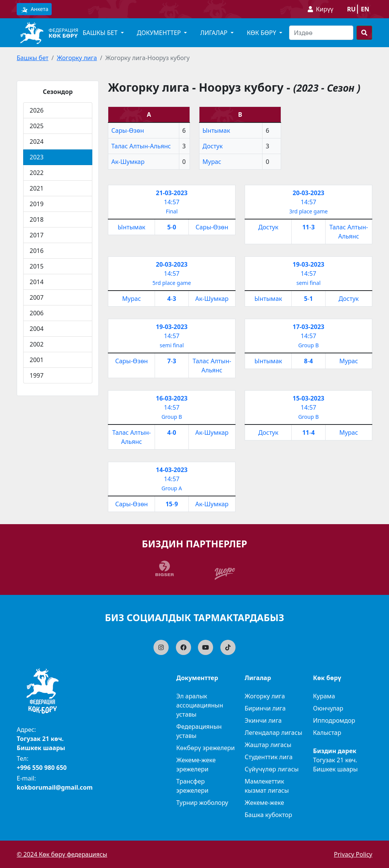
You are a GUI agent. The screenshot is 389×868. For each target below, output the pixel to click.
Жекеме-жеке (264, 803)
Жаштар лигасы (268, 745)
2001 (37, 360)
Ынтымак (216, 130)
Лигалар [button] (215, 33)
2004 (37, 329)
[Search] (321, 33)
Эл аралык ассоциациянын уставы (200, 705)
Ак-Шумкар (128, 162)
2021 (37, 188)
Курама (324, 696)
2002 (37, 344)
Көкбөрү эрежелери (206, 748)
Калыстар (327, 733)
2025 (37, 126)
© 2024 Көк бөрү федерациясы (62, 854)
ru (351, 9)
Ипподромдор (334, 720)
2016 (37, 251)
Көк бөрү (63, 35)
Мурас (212, 162)
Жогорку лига (77, 58)
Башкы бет (32, 58)
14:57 (172, 202)
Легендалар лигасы (274, 733)
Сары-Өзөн (128, 130)
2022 (37, 173)
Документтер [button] (160, 33)
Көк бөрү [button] (262, 33)
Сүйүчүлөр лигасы (272, 769)
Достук (213, 146)
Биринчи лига (265, 708)
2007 (37, 297)
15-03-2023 (308, 398)
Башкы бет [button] (101, 33)
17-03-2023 (308, 327)
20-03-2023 (308, 193)
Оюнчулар (328, 708)
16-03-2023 (172, 398)
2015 (37, 266)
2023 (37, 157)
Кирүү (325, 9)
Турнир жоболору (202, 803)
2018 (37, 219)
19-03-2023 (308, 264)
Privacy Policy (353, 854)
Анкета (34, 9)
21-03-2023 (172, 193)
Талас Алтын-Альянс (141, 146)
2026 (37, 110)
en (365, 9)
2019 (37, 204)
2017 (37, 235)
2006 (37, 313)
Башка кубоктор (268, 815)
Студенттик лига (269, 757)
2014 (37, 282)
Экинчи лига (263, 720)
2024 (37, 141)
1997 (37, 375)
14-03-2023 (172, 470)
